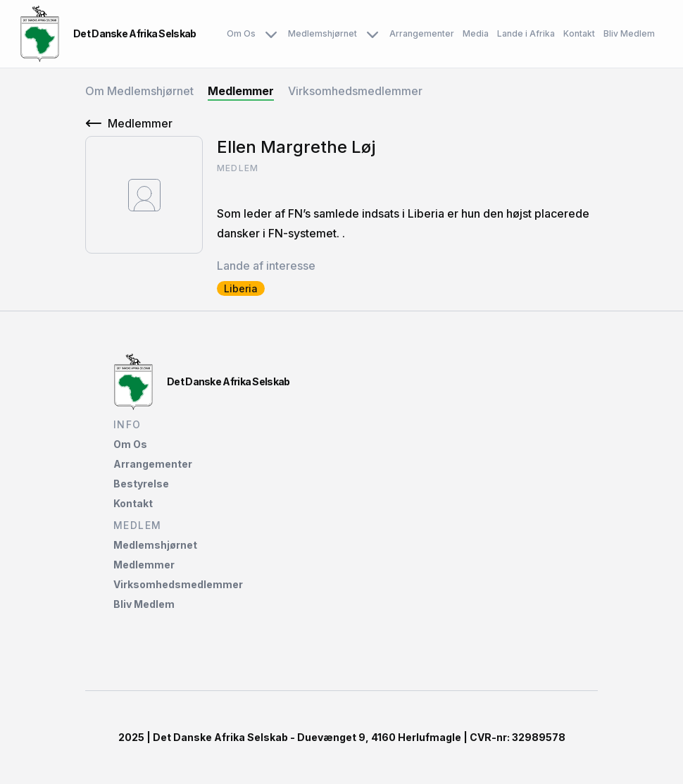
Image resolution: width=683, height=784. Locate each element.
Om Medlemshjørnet (139, 91)
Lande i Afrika (526, 33)
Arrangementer (422, 33)
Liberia (241, 288)
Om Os (253, 34)
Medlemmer (241, 91)
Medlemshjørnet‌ (155, 545)
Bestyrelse (141, 484)
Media (476, 33)
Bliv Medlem (629, 33)
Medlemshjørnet (334, 34)
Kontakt (579, 33)
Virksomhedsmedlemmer (355, 91)
